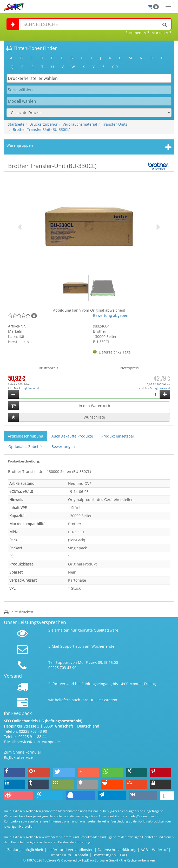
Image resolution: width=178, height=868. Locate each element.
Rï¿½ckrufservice (18, 757)
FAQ (124, 855)
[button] (20, 227)
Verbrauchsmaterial (80, 124)
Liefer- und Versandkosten (71, 850)
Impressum (61, 855)
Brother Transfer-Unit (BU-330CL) (41, 129)
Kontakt (82, 855)
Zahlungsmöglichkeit (25, 850)
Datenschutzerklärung (117, 850)
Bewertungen (63, 446)
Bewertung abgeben (111, 315)
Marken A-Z (161, 33)
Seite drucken (19, 612)
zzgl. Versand (31, 388)
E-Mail (54, 646)
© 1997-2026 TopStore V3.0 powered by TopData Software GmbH (71, 860)
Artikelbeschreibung (25, 436)
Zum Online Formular (23, 752)
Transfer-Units (115, 124)
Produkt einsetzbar (118, 436)
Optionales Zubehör (26, 446)
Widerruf (160, 850)
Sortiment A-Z (137, 33)
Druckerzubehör (44, 124)
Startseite (16, 124)
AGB (144, 850)
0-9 (115, 67)
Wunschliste (94, 417)
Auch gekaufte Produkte (72, 436)
